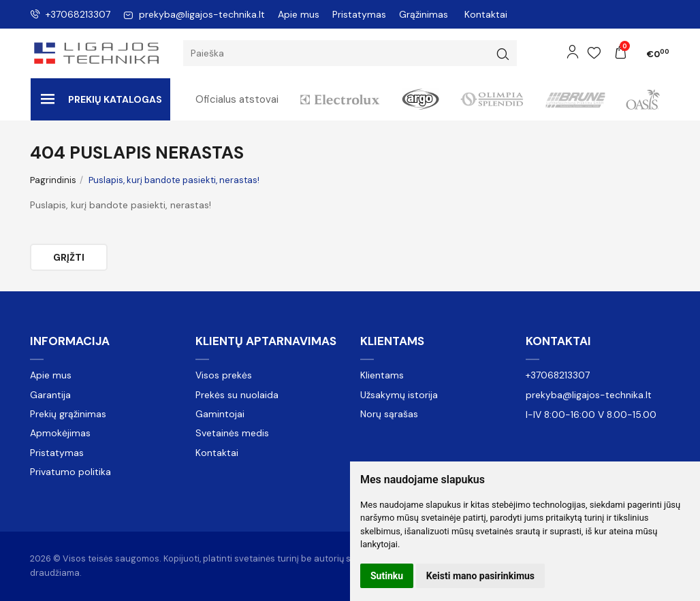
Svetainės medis (232, 433)
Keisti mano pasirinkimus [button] (480, 576)
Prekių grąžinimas (68, 414)
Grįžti (69, 257)
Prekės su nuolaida (237, 395)
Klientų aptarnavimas (266, 341)
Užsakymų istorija (399, 395)
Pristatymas (359, 14)
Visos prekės (224, 375)
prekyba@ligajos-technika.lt (194, 14)
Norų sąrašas (389, 414)
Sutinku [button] (387, 576)
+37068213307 (70, 14)
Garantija (50, 395)
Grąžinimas (424, 14)
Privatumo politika (70, 472)
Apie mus (299, 14)
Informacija (70, 341)
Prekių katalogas (101, 99)
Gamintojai (220, 414)
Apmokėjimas (60, 433)
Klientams (392, 341)
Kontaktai (486, 14)
